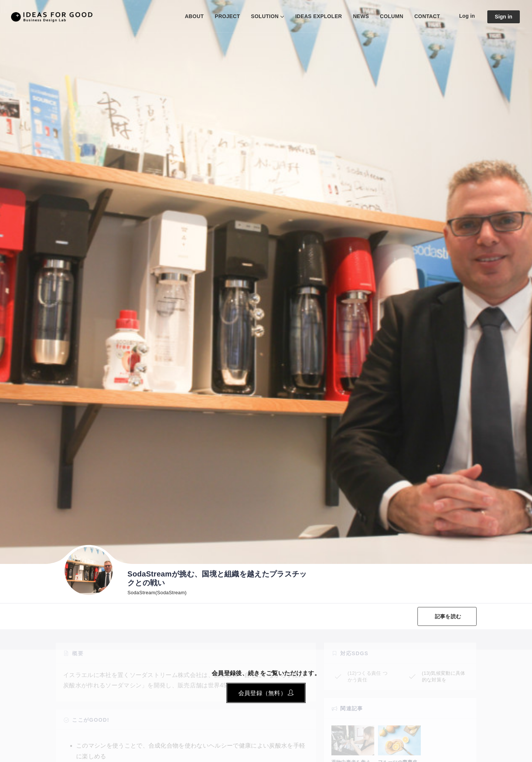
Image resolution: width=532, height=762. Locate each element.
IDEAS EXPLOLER (319, 16)
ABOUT (194, 16)
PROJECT (227, 16)
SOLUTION (265, 16)
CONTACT (427, 16)
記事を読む (448, 616)
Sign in (504, 17)
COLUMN (391, 16)
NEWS (361, 16)
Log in (467, 16)
